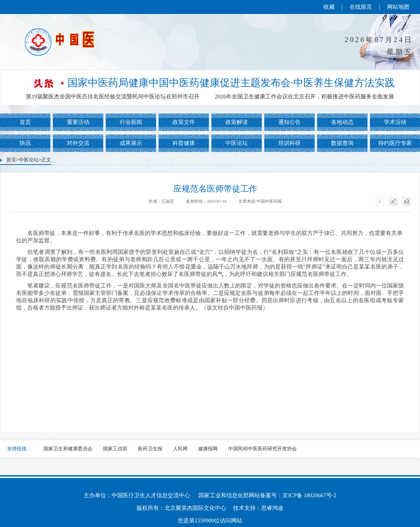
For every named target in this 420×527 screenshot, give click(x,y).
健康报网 (208, 449)
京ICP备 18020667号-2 (309, 495)
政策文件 (184, 122)
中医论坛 (237, 143)
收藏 (329, 7)
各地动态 (342, 122)
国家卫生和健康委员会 (68, 449)
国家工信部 (115, 449)
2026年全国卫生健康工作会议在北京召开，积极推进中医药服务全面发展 (304, 96)
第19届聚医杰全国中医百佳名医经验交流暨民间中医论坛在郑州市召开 (113, 96)
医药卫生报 (150, 449)
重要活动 (78, 122)
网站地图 (398, 7)
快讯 (25, 143)
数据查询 (342, 143)
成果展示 (131, 143)
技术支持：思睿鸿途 (258, 508)
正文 (46, 160)
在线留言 (361, 7)
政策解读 (237, 122)
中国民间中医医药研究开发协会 (262, 449)
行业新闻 (131, 122)
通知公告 (289, 122)
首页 (25, 122)
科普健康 (184, 143)
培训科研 (289, 143)
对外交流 (78, 143)
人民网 (180, 449)
